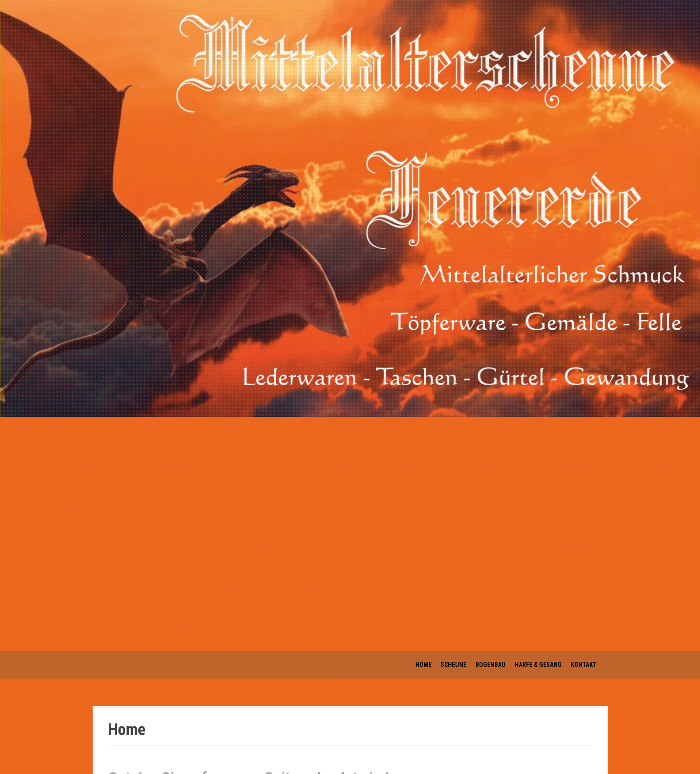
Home (423, 665)
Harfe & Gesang (538, 665)
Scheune (453, 665)
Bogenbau (491, 665)
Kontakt (584, 665)
